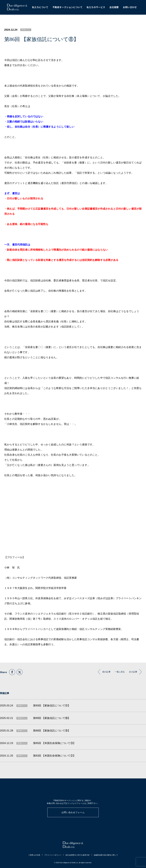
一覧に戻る (120, 672)
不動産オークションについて (67, 7)
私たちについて (40, 7)
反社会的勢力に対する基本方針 (78, 855)
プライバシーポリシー (53, 855)
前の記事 (106, 672)
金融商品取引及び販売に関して (106, 855)
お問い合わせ (130, 7)
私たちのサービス (96, 7)
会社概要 (114, 7)
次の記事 (133, 672)
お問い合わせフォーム (73, 812)
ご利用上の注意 (34, 855)
